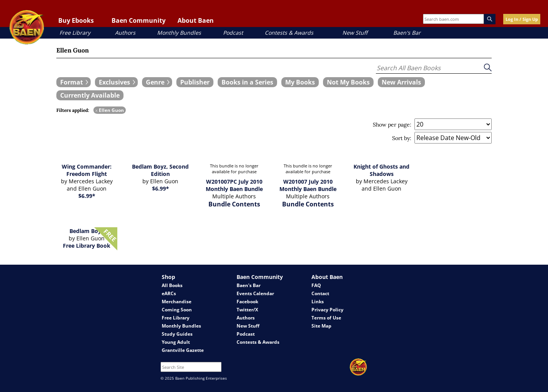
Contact (320, 293)
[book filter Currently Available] (90, 95)
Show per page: (392, 125)
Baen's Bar (407, 33)
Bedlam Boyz (87, 231)
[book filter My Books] (300, 82)
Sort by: (402, 138)
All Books (172, 285)
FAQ (316, 285)
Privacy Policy (327, 310)
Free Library (75, 33)
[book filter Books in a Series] (247, 82)
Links (318, 302)
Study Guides (177, 334)
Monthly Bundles (179, 33)
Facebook (247, 302)
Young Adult (176, 342)
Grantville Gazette (183, 350)
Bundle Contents (234, 204)
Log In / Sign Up (522, 19)
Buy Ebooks (76, 20)
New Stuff (355, 33)
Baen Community (139, 20)
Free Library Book (87, 246)
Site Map (321, 326)
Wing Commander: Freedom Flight (87, 170)
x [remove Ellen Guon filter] (96, 110)
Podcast (233, 33)
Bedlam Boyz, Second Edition (160, 170)
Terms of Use (326, 318)
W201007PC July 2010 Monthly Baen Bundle (234, 185)
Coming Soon (177, 310)
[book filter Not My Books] (348, 82)
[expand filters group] (74, 82)
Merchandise (177, 302)
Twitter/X (247, 310)
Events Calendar (255, 293)
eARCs (169, 293)
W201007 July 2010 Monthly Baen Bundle (308, 185)
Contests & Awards (289, 33)
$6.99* (87, 196)
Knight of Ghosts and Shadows (381, 170)
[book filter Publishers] (195, 82)
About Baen (196, 20)
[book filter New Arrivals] (401, 82)
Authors (125, 33)
